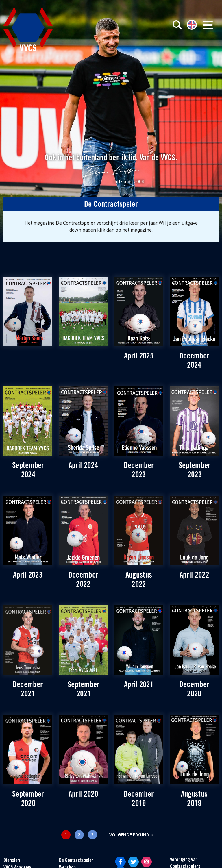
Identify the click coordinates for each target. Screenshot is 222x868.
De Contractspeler (76, 861)
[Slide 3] (106, 193)
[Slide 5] (127, 193)
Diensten (12, 861)
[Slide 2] (95, 193)
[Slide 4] (116, 193)
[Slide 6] (137, 193)
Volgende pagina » (131, 834)
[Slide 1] (85, 193)
